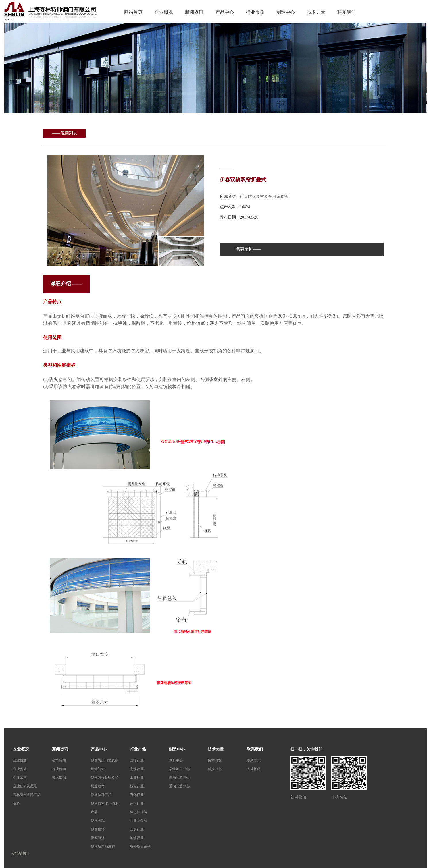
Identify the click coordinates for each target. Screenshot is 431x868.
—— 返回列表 (64, 133)
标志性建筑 (138, 812)
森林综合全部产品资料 (27, 799)
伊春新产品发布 (103, 846)
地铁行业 (137, 838)
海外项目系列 (140, 846)
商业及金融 (138, 821)
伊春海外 (98, 838)
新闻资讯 (194, 12)
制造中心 (286, 12)
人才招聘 (254, 769)
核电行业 (137, 786)
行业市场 (255, 12)
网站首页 (133, 12)
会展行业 (137, 829)
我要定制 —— (249, 249)
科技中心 (215, 769)
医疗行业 (137, 760)
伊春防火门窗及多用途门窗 (105, 765)
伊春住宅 (98, 829)
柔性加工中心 (179, 769)
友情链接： (21, 853)
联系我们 (347, 12)
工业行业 (137, 778)
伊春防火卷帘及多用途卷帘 (264, 197)
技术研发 (215, 760)
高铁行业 (137, 769)
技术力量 (316, 12)
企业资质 (20, 769)
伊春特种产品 (101, 795)
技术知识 (59, 778)
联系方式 (254, 760)
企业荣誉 (20, 778)
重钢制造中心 (179, 786)
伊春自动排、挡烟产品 (105, 808)
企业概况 (164, 12)
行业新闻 (59, 769)
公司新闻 (59, 760)
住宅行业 (137, 803)
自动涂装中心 (179, 778)
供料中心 (176, 760)
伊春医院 (98, 821)
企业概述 (20, 760)
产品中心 (225, 12)
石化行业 (137, 795)
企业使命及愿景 (25, 786)
